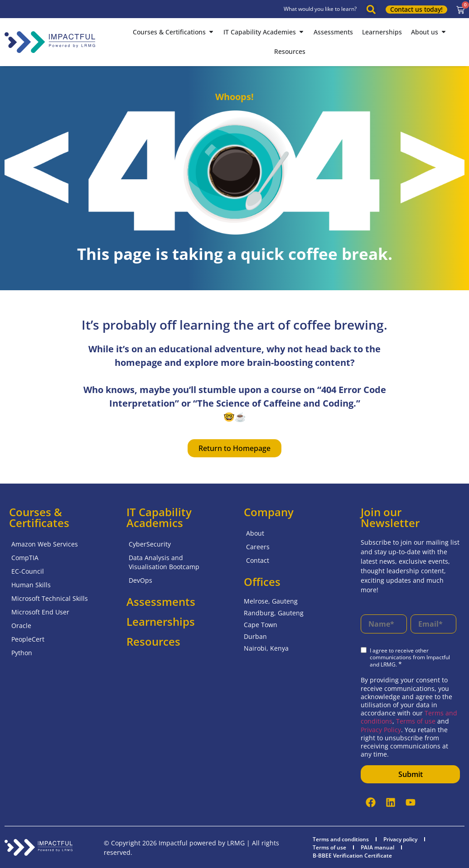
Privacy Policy (381, 730)
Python (22, 653)
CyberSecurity (150, 544)
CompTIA (25, 558)
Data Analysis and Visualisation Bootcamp (164, 562)
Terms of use (417, 721)
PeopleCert (28, 639)
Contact (258, 560)
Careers (258, 547)
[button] (371, 10)
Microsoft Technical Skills (50, 598)
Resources (153, 641)
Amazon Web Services (45, 544)
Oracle (21, 626)
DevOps (140, 580)
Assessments (161, 602)
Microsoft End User (40, 612)
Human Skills (31, 585)
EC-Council (28, 571)
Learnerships (161, 621)
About (255, 533)
